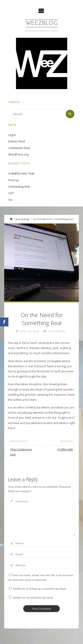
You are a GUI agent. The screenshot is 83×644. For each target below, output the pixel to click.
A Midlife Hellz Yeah (21, 173)
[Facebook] (4, 322)
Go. (11, 200)
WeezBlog (42, 23)
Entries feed (17, 141)
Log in (12, 135)
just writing (22, 219)
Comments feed (19, 148)
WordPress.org (18, 154)
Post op (14, 180)
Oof (11, 193)
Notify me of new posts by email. (33, 598)
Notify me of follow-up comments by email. (40, 589)
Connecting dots (19, 187)
